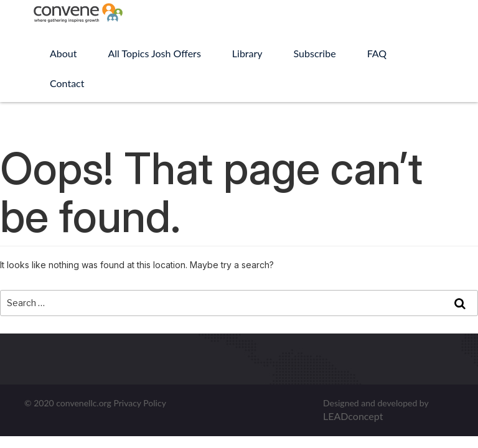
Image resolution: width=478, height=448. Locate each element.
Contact (67, 83)
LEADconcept (353, 416)
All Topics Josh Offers (155, 53)
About (63, 53)
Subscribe (315, 53)
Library (247, 53)
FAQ (377, 53)
